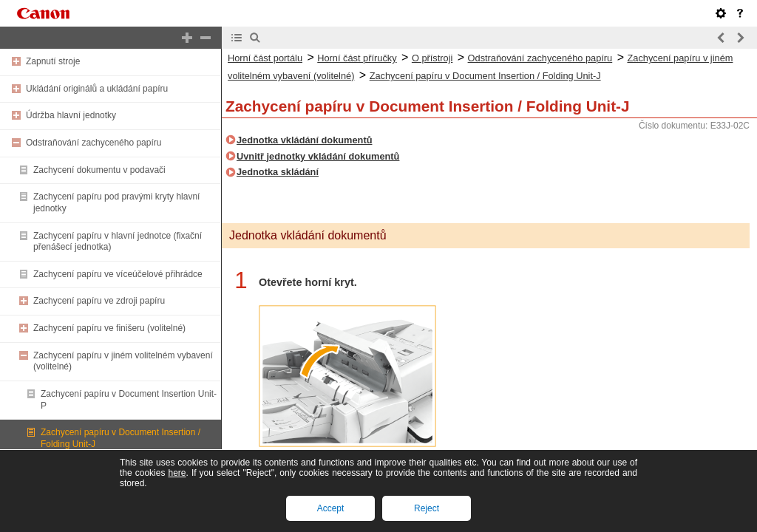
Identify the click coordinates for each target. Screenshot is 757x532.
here (177, 473)
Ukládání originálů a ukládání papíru (97, 89)
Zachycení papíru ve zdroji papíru (99, 301)
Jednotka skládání (278, 172)
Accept (331, 508)
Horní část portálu (265, 58)
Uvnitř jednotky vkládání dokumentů (318, 156)
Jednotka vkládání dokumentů (304, 140)
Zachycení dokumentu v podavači (99, 170)
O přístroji (432, 58)
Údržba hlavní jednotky (71, 115)
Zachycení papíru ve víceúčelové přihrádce (118, 274)
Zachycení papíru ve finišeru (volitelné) (109, 328)
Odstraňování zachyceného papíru (94, 143)
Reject (427, 508)
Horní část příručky (357, 58)
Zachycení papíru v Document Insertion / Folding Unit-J (485, 76)
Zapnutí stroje (53, 61)
